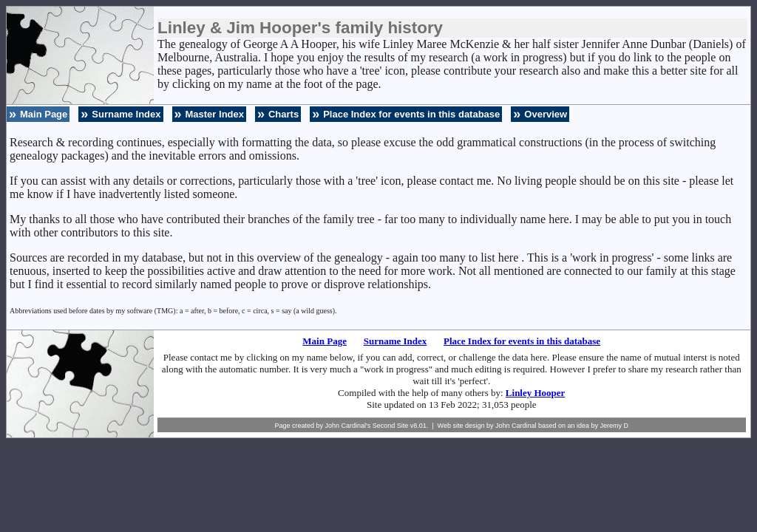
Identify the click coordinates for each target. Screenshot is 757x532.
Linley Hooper (536, 393)
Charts (284, 114)
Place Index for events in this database (411, 114)
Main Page (44, 114)
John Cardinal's (347, 426)
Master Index (215, 114)
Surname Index (126, 114)
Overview (546, 114)
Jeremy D (615, 426)
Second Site (391, 426)
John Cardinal (516, 426)
